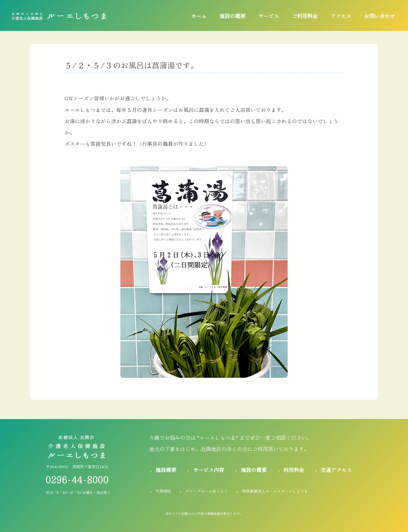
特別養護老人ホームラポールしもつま (275, 491)
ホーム (199, 16)
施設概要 (166, 470)
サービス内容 (209, 470)
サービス (269, 16)
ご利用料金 (305, 16)
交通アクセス (336, 470)
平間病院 (163, 491)
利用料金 (294, 470)
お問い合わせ (380, 16)
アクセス (341, 16)
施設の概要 (232, 16)
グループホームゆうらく (207, 491)
